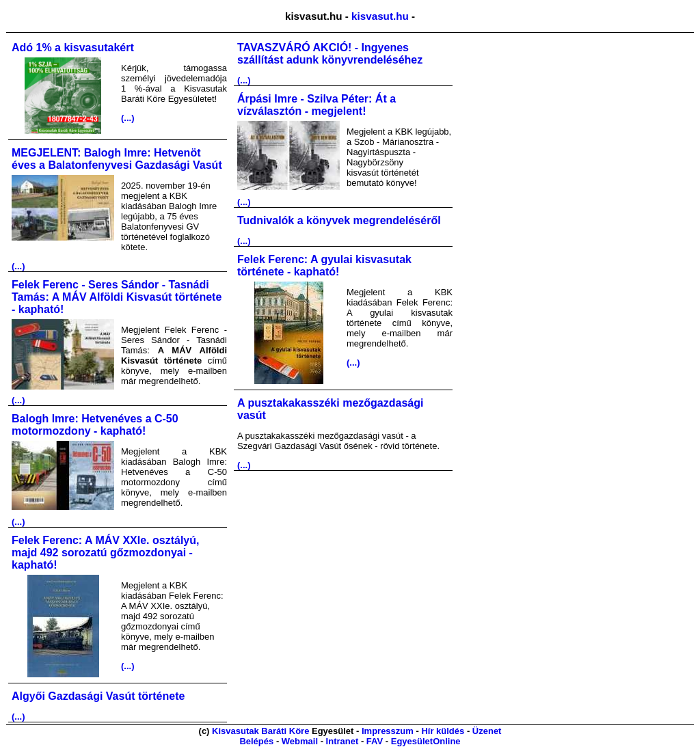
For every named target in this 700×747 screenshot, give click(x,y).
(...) (128, 118)
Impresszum (388, 731)
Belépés (256, 741)
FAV (375, 741)
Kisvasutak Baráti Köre (260, 731)
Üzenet (487, 731)
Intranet (342, 741)
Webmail (300, 741)
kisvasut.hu (380, 16)
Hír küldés (443, 731)
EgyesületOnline (426, 741)
